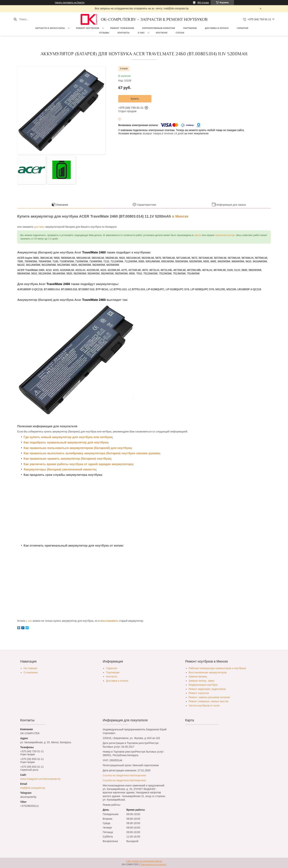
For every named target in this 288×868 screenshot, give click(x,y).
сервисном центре (225, 235)
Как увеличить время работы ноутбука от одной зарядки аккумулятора (78, 464)
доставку (39, 227)
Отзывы (104, 33)
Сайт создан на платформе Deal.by (144, 861)
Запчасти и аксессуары (50, 28)
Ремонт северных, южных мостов (208, 701)
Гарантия (243, 28)
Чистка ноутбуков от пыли (204, 706)
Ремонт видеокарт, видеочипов (207, 689)
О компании (31, 672)
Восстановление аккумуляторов (208, 672)
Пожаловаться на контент (153, 865)
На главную (30, 668)
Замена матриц (198, 676)
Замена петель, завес (202, 681)
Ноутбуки (162, 33)
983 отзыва (203, 3)
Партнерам (190, 28)
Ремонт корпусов (199, 693)
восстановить (109, 621)
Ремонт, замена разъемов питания (209, 697)
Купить (135, 99)
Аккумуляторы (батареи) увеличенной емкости (60, 469)
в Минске (180, 216)
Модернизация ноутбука (203, 685)
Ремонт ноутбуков (88, 28)
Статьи (180, 33)
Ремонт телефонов (122, 28)
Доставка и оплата (217, 28)
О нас (141, 33)
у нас (29, 621)
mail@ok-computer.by (33, 788)
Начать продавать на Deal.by (70, 3)
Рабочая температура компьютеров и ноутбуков (217, 668)
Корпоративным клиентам (159, 28)
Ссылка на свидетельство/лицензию (124, 775)
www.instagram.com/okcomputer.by (40, 779)
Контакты (124, 33)
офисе (198, 235)
